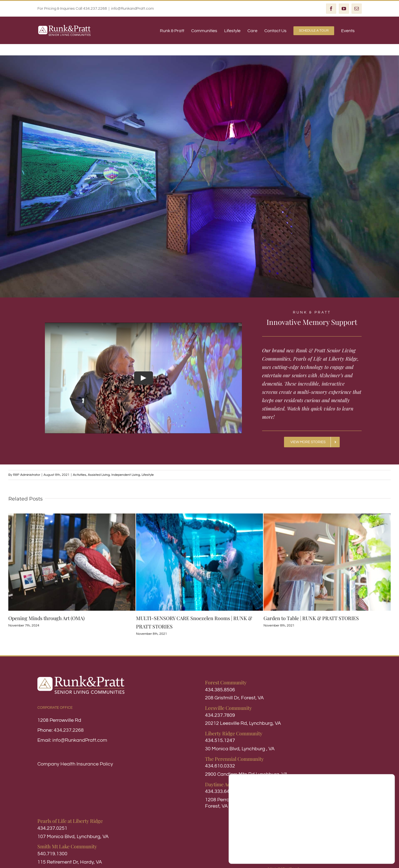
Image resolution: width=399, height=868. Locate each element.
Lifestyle (148, 475)
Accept (366, 841)
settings (279, 854)
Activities (80, 475)
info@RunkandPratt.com (132, 9)
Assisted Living (99, 475)
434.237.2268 (69, 730)
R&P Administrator (27, 475)
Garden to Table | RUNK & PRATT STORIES (311, 618)
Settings (366, 852)
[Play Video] (143, 378)
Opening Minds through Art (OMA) (46, 618)
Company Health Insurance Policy (75, 764)
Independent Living (126, 475)
